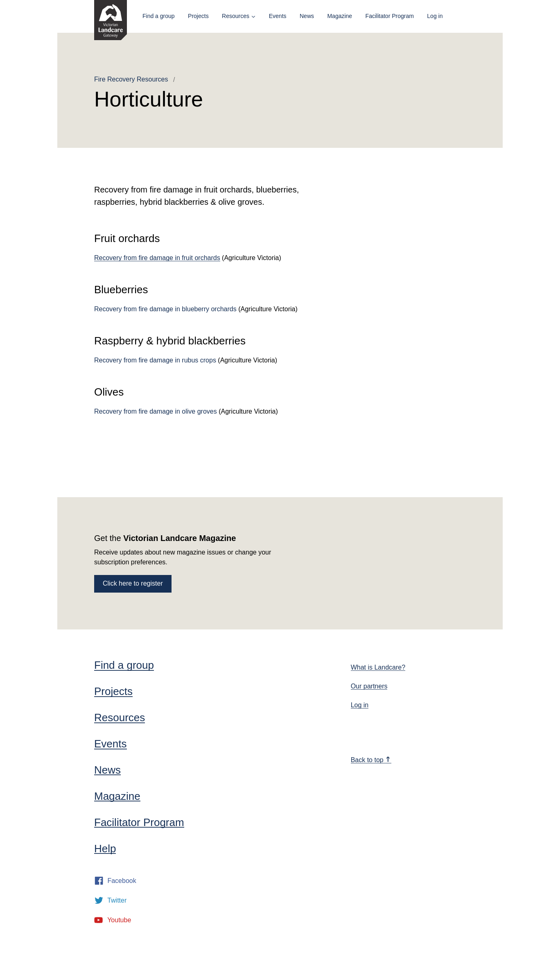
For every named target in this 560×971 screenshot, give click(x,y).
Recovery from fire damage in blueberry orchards (165, 309)
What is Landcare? (378, 667)
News (307, 16)
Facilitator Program (390, 16)
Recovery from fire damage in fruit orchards (157, 258)
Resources (236, 16)
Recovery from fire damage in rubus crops (155, 360)
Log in (435, 16)
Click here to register (133, 583)
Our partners (369, 686)
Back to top (371, 760)
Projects (198, 16)
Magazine (340, 16)
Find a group (159, 16)
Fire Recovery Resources (131, 79)
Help (105, 849)
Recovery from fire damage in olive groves (156, 411)
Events (278, 16)
